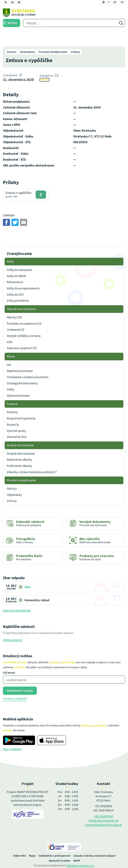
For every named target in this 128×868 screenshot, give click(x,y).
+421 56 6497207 (103, 799)
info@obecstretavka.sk (103, 804)
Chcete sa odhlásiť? (15, 682)
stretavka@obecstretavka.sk (103, 808)
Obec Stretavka (74, 853)
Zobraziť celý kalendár (17, 594)
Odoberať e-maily (20, 674)
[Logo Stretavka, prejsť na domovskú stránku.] (64, 13)
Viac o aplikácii (12, 732)
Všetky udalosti (13, 623)
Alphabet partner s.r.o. (80, 849)
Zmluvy (44, 63)
